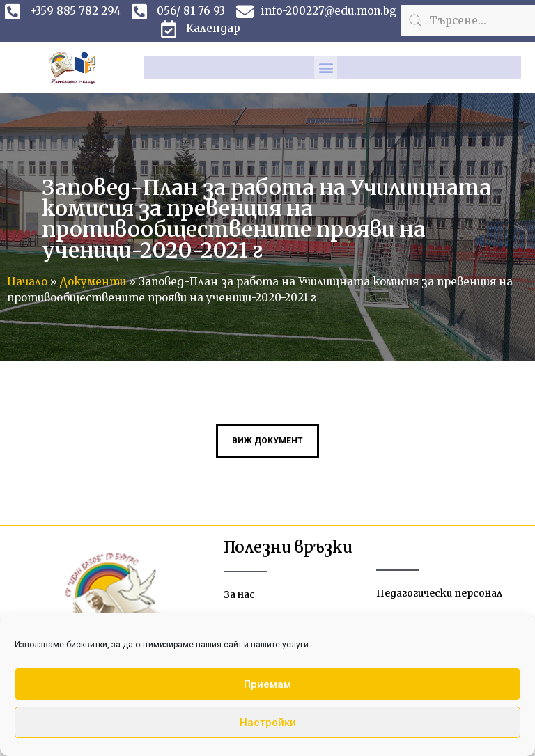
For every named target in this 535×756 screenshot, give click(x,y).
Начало (27, 282)
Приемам (267, 684)
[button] (326, 67)
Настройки (268, 723)
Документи (93, 282)
